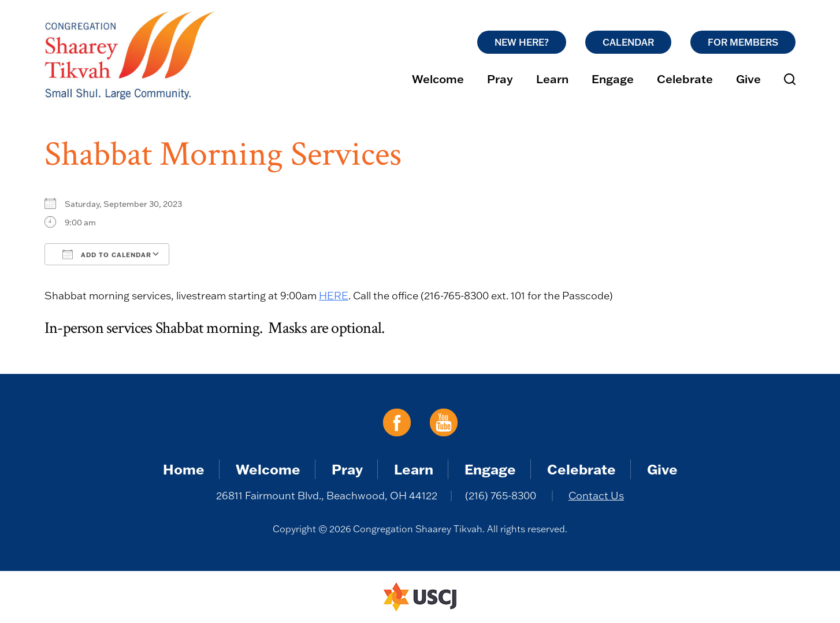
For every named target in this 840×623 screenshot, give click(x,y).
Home (184, 469)
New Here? (522, 42)
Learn (552, 79)
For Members (743, 42)
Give (748, 79)
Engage (613, 79)
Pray (500, 79)
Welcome (438, 79)
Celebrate (685, 79)
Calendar (628, 42)
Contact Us (596, 496)
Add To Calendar (107, 254)
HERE (334, 296)
